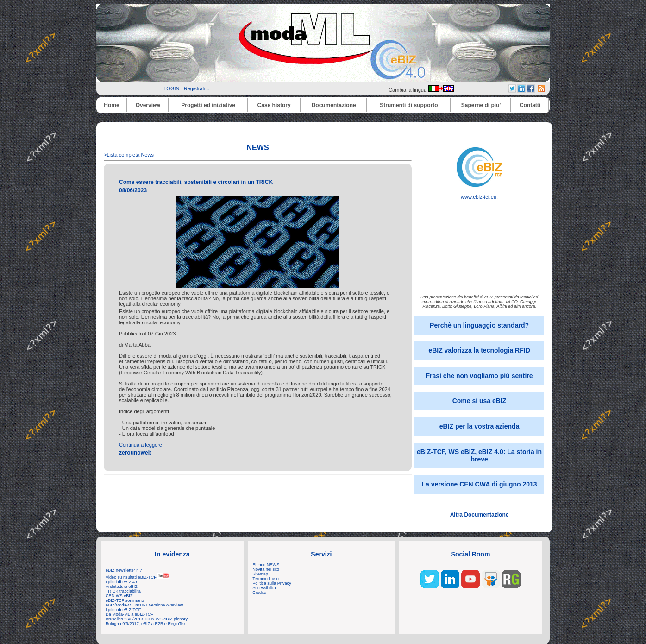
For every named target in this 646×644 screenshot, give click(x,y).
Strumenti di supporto (409, 105)
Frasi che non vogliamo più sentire (480, 376)
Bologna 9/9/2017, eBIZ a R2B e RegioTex (146, 624)
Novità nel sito (266, 569)
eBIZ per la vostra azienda (480, 426)
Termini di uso (265, 579)
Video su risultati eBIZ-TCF (138, 577)
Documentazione (334, 105)
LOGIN (171, 88)
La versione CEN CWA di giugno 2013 (479, 484)
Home (111, 105)
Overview (148, 105)
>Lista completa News (129, 155)
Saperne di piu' (481, 105)
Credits (259, 593)
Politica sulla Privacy (272, 583)
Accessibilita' (264, 588)
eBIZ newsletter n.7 (124, 570)
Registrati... (197, 88)
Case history (274, 105)
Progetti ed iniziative (208, 105)
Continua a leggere (141, 445)
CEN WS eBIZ (119, 596)
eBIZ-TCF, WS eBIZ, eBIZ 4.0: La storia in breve (479, 455)
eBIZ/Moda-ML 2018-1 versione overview (144, 605)
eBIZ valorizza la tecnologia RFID (479, 350)
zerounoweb (135, 453)
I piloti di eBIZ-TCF (123, 610)
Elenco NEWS (266, 565)
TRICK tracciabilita (123, 591)
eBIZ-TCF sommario (125, 600)
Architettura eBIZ (122, 587)
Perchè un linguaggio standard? (479, 325)
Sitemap (260, 574)
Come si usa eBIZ (480, 401)
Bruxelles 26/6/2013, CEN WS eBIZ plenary (147, 619)
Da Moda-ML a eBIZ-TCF (129, 614)
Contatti (530, 105)
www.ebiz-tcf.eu (479, 195)
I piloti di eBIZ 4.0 (122, 582)
